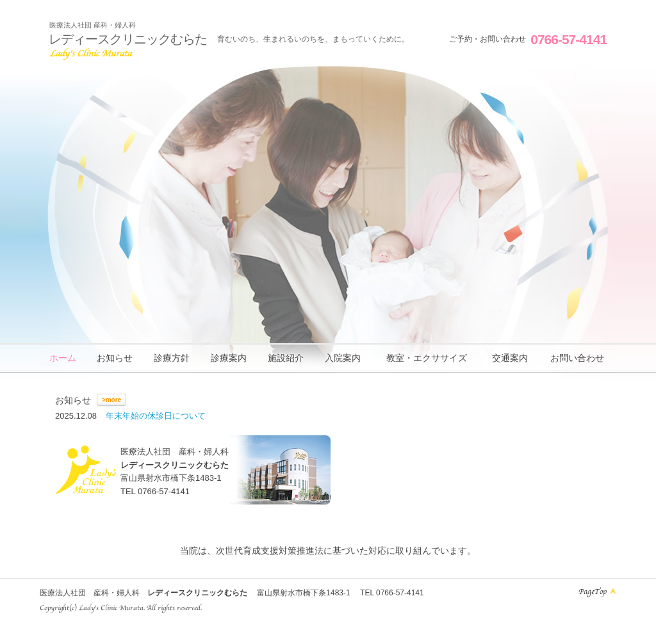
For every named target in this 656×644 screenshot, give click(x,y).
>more (111, 400)
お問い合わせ (577, 358)
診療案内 (229, 358)
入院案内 (343, 358)
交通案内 (510, 358)
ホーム (63, 358)
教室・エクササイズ (427, 358)
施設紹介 (286, 358)
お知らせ (115, 358)
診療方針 (172, 358)
